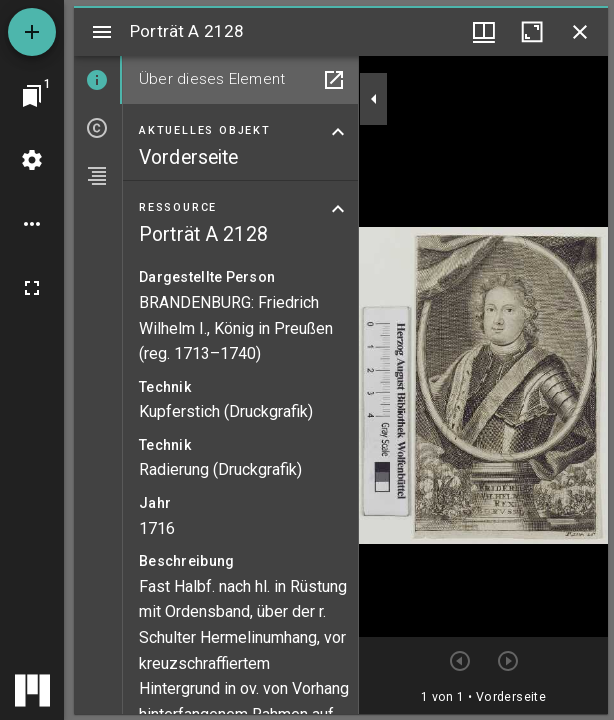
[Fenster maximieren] (532, 32)
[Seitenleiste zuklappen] (374, 99)
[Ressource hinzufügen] (32, 32)
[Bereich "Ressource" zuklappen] (338, 209)
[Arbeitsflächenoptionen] (32, 224)
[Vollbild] (32, 288)
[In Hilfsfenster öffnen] (334, 80)
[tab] (98, 80)
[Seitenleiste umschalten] (102, 32)
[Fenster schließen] (580, 32)
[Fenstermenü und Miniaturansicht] (484, 32)
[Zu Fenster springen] (32, 96)
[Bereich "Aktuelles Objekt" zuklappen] (338, 132)
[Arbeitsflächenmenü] (32, 160)
